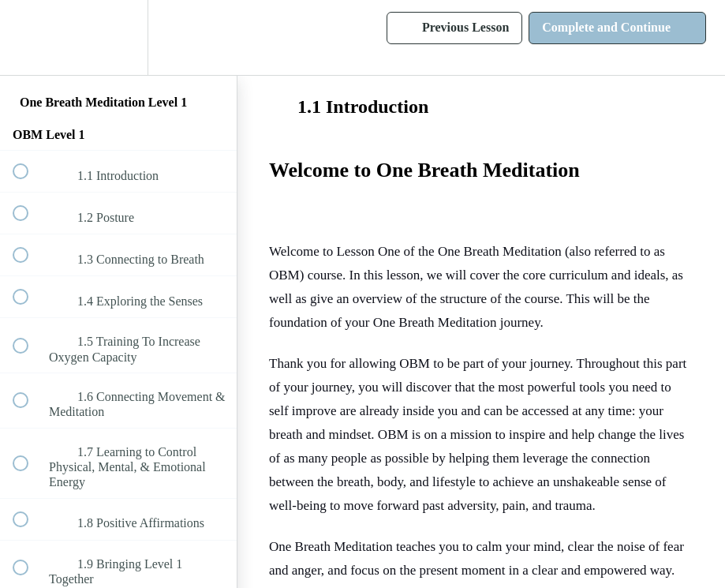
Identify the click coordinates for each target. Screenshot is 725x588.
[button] (29, 37)
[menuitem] (118, 37)
